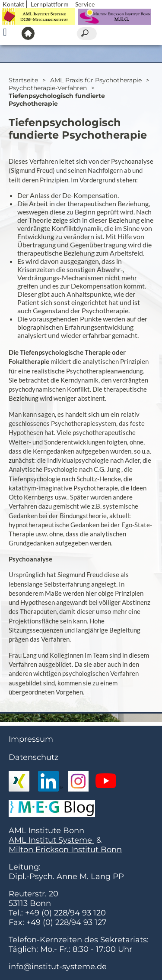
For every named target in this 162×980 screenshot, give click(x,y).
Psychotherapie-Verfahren (48, 88)
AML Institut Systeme (51, 840)
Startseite (23, 80)
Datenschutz (33, 757)
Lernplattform (50, 4)
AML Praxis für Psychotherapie (96, 80)
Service (85, 4)
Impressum (31, 739)
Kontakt (13, 4)
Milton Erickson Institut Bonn (65, 850)
